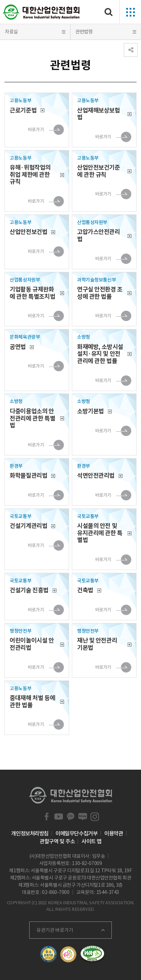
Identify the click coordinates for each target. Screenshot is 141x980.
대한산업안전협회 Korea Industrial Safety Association (41, 12)
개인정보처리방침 (30, 833)
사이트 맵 (91, 841)
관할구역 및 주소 (57, 841)
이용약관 (113, 833)
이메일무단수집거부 (76, 833)
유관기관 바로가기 (55, 930)
